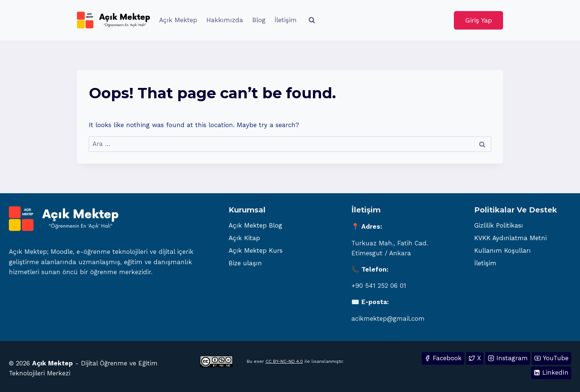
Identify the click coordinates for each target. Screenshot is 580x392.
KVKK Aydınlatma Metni (510, 238)
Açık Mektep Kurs (256, 250)
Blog (259, 20)
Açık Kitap (244, 238)
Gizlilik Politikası (499, 225)
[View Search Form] (312, 20)
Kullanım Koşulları (503, 250)
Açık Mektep (178, 20)
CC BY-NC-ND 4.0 (284, 361)
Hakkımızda (225, 20)
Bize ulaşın (245, 263)
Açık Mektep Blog (255, 225)
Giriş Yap (478, 20)
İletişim (286, 20)
